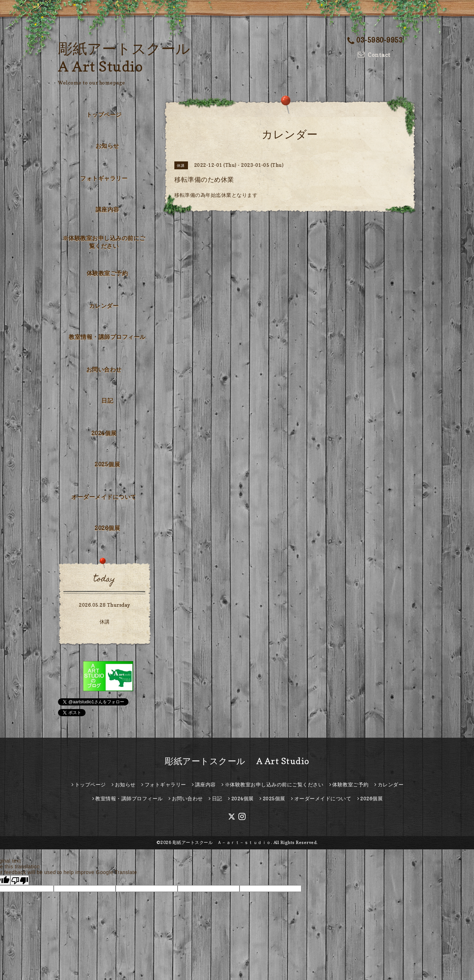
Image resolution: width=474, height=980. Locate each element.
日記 (107, 401)
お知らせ (107, 146)
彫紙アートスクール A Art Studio (237, 761)
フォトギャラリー (104, 178)
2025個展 (107, 464)
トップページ (104, 115)
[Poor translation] (20, 880)
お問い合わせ (104, 369)
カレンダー (104, 306)
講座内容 (107, 209)
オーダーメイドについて (104, 497)
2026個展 (107, 528)
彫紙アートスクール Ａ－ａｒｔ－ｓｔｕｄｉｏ (222, 842)
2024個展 (104, 433)
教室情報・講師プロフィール (107, 337)
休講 (105, 622)
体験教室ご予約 (107, 273)
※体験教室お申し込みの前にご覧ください (104, 242)
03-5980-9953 (375, 40)
